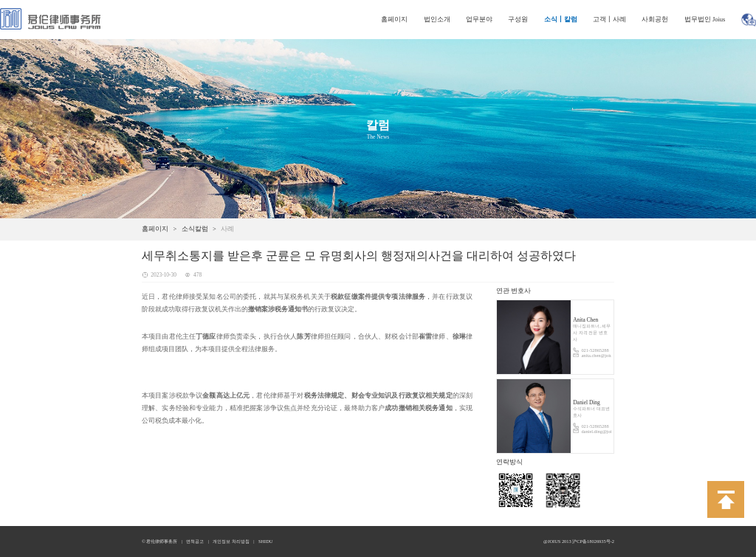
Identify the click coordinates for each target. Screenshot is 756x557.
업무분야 (479, 19)
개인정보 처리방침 (231, 541)
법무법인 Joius (705, 19)
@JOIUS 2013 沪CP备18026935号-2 (579, 541)
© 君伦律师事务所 (159, 541)
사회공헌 (655, 19)
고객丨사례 (609, 19)
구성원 (518, 19)
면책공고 (195, 541)
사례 (227, 229)
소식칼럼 (195, 229)
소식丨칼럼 (561, 19)
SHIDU (266, 541)
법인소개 (437, 19)
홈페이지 (394, 19)
